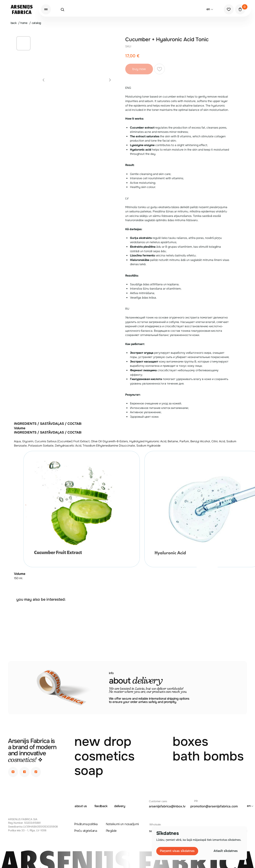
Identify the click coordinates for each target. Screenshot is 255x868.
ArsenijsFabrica (22, 10)
